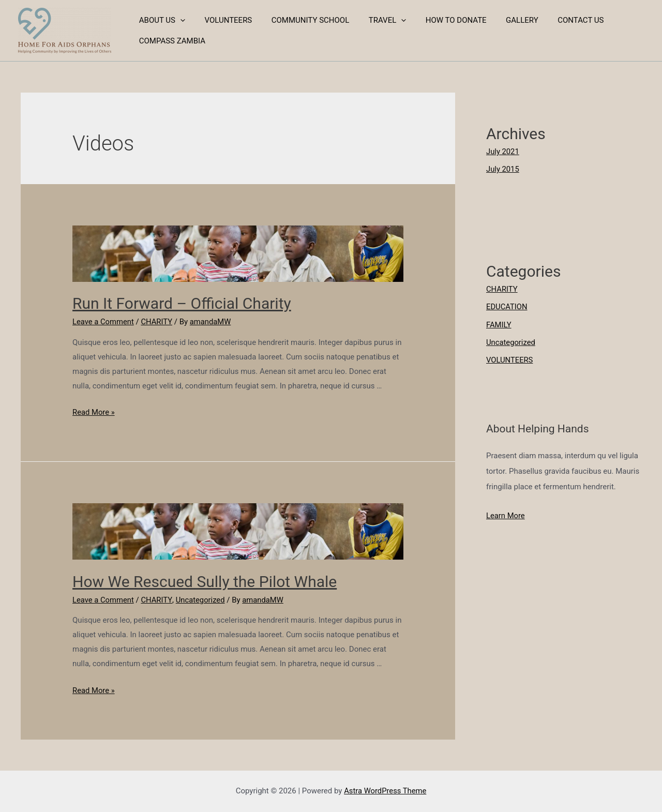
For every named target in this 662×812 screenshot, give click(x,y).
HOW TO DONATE (439, 20)
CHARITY (158, 322)
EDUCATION (507, 306)
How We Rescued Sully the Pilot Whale (205, 582)
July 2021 (503, 152)
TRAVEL (374, 20)
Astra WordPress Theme (385, 791)
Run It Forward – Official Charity (182, 303)
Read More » (94, 412)
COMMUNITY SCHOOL (300, 20)
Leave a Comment (104, 322)
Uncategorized (201, 600)
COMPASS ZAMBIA (170, 41)
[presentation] (178, 20)
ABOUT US (160, 20)
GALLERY (501, 20)
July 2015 (503, 169)
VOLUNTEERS (222, 20)
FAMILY (499, 323)
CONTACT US (555, 20)
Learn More (506, 514)
